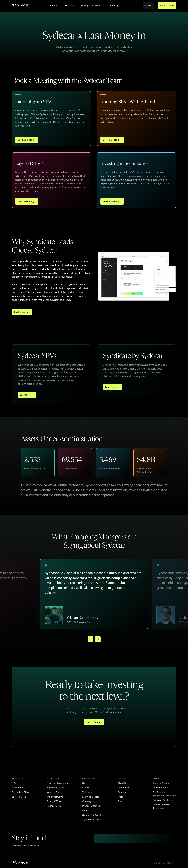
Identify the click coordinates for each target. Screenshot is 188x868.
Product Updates (91, 806)
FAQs (85, 810)
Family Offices (54, 801)
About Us (122, 783)
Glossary (87, 801)
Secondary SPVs (20, 792)
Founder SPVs (54, 806)
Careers (122, 792)
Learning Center (91, 797)
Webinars (87, 792)
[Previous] (90, 639)
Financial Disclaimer (163, 800)
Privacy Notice (160, 788)
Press (120, 797)
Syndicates (18, 788)
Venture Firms (54, 792)
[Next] (98, 639)
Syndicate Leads (56, 788)
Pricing (84, 5)
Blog (85, 783)
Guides (86, 788)
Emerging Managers (57, 783)
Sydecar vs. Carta (92, 820)
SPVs (14, 783)
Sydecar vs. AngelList (93, 815)
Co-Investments (55, 797)
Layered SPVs (19, 797)
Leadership (123, 788)
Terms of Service (161, 783)
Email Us (122, 801)
